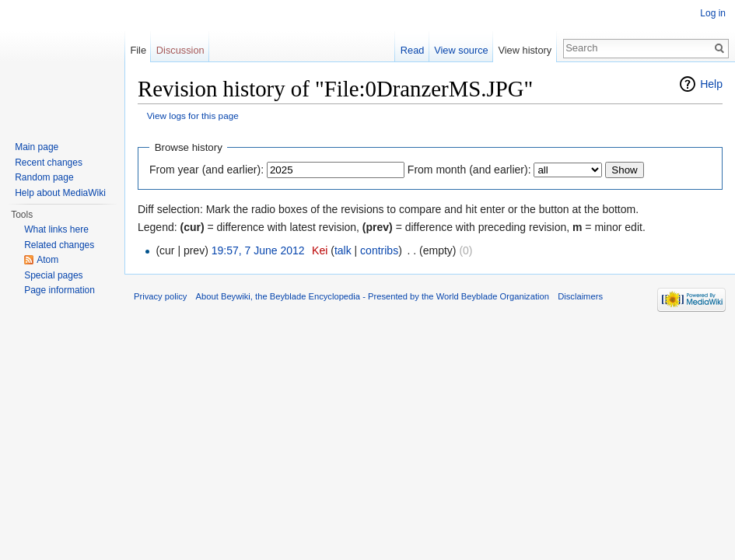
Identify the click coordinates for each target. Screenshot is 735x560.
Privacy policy (160, 296)
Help (711, 84)
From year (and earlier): (206, 170)
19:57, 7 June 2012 (258, 250)
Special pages (53, 275)
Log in (713, 13)
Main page (37, 147)
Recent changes (49, 163)
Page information (59, 290)
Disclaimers (580, 296)
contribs (379, 250)
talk (343, 250)
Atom (47, 260)
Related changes (59, 245)
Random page (44, 177)
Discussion (180, 50)
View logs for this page (193, 115)
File (138, 50)
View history (525, 50)
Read (413, 50)
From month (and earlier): (469, 170)
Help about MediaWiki (60, 193)
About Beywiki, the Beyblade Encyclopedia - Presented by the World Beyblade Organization (373, 296)
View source (461, 50)
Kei (320, 250)
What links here (56, 229)
